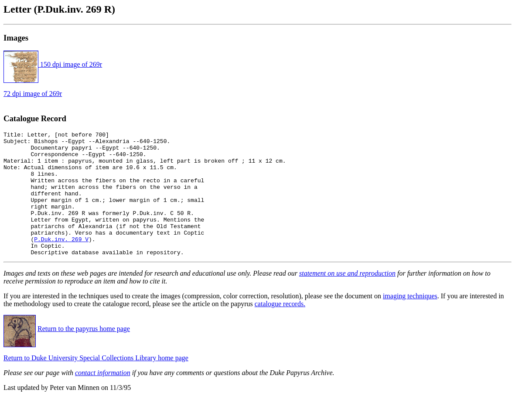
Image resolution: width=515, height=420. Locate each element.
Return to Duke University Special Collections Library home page (96, 383)
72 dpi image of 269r (33, 94)
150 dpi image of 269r (53, 64)
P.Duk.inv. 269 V (61, 261)
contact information (103, 398)
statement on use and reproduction (347, 298)
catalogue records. (280, 329)
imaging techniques (410, 321)
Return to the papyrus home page (84, 353)
